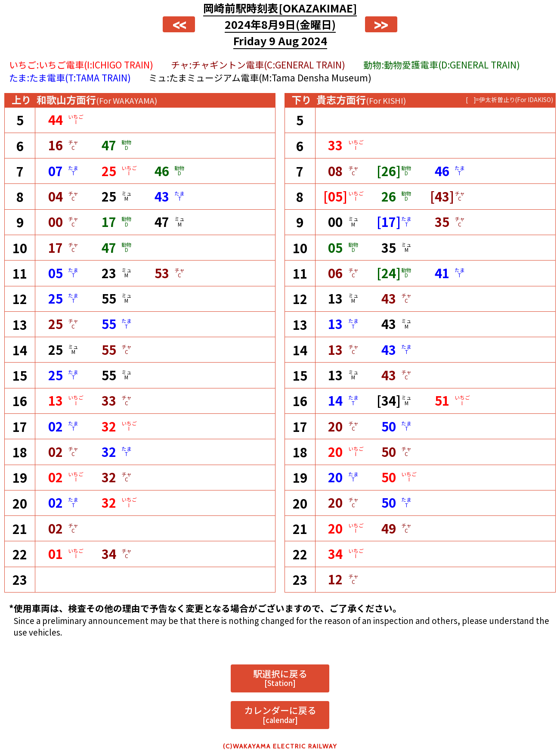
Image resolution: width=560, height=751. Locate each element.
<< (179, 24)
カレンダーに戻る (280, 714)
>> (381, 24)
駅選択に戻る (280, 678)
